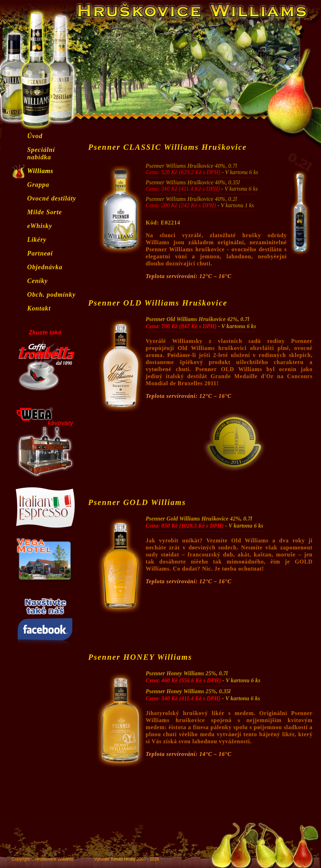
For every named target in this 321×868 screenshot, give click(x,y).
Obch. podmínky (52, 295)
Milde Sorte (45, 212)
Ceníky (38, 281)
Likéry (37, 240)
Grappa (38, 185)
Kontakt (39, 308)
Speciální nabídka (41, 153)
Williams (40, 171)
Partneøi (40, 253)
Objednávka (45, 267)
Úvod (35, 136)
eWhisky (40, 226)
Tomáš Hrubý (123, 859)
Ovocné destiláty (52, 198)
